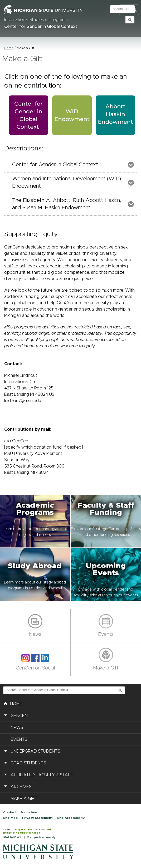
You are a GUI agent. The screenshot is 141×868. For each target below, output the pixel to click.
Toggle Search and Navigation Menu (129, 10)
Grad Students (28, 763)
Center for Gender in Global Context (41, 27)
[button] (35, 521)
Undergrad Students (35, 751)
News (35, 634)
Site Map (10, 818)
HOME (13, 703)
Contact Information (20, 812)
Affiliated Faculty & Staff (42, 775)
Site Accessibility (71, 818)
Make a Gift (106, 668)
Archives (21, 787)
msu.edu (47, 830)
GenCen (19, 716)
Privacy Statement (37, 818)
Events (106, 634)
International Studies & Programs (36, 20)
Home (9, 48)
